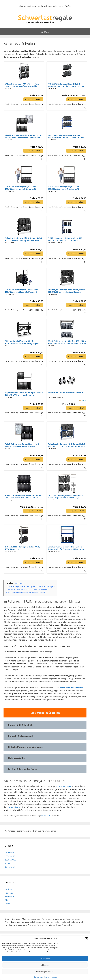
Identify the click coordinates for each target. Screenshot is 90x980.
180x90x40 (10, 852)
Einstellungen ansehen (45, 971)
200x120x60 (10, 860)
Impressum (53, 977)
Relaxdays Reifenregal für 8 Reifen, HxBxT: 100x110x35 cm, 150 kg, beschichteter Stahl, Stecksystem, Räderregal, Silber (67, 291)
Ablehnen (45, 965)
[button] (86, 939)
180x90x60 (10, 856)
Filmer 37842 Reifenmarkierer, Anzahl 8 (65, 392)
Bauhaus (9, 889)
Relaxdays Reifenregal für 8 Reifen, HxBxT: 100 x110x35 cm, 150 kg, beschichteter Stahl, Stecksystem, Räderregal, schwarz (24, 239)
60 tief (8, 863)
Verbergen (19, 583)
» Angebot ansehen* (33, 99)
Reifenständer (14, 807)
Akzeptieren (45, 959)
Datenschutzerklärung (41, 977)
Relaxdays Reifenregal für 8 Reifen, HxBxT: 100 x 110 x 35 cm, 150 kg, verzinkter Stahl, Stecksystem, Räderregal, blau (67, 445)
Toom (7, 904)
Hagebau (9, 893)
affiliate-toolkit (46, 816)
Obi (6, 900)
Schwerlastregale (64, 786)
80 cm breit (10, 867)
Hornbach (9, 896)
